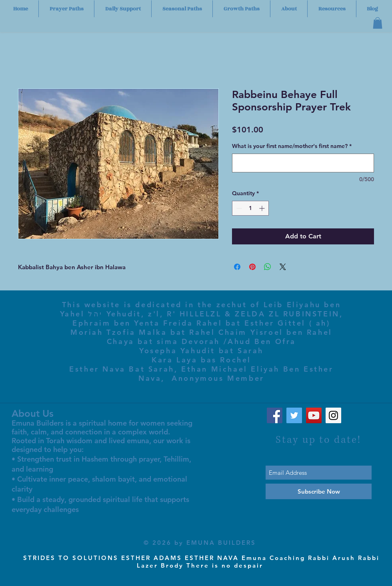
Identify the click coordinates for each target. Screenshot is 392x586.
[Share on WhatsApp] (268, 267)
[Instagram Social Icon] (333, 415)
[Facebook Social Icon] (275, 415)
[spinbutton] (250, 208)
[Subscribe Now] (319, 491)
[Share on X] (283, 267)
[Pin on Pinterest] (252, 267)
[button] (378, 23)
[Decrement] (238, 208)
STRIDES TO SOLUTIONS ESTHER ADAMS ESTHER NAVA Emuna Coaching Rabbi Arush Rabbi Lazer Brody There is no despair (201, 562)
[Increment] (263, 208)
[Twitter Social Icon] (294, 415)
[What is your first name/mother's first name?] (303, 163)
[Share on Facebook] (237, 267)
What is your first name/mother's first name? (292, 146)
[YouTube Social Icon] (314, 415)
